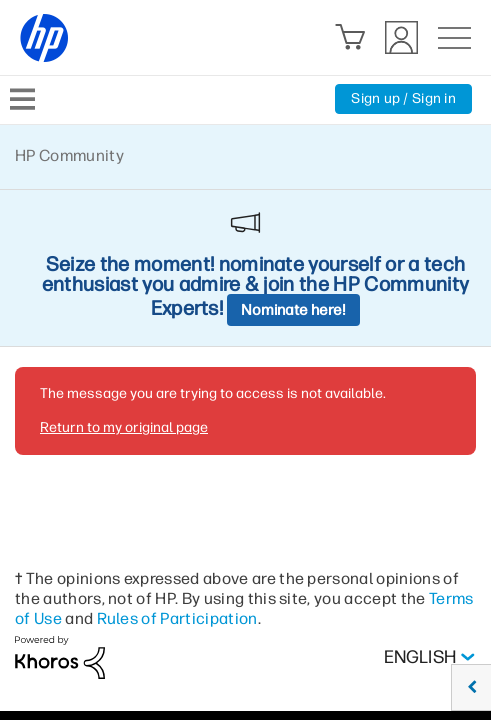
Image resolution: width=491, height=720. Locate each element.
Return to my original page (124, 427)
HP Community (69, 155)
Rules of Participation (177, 618)
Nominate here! (293, 310)
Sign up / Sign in (403, 98)
